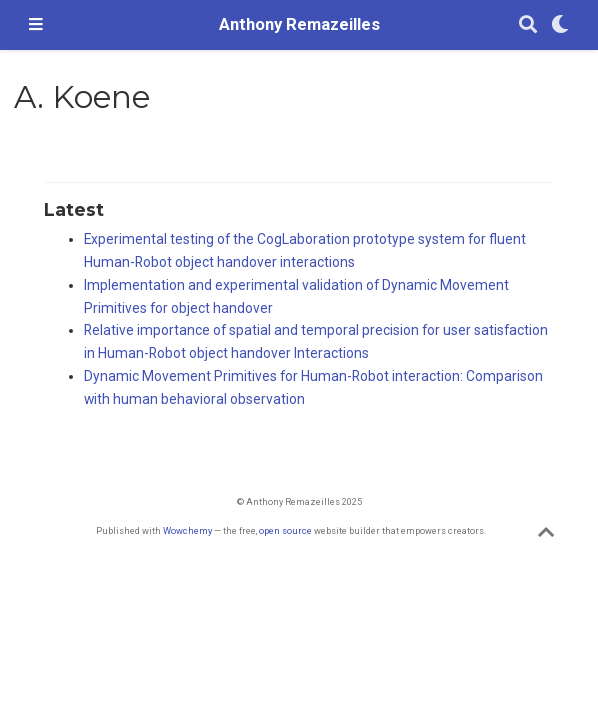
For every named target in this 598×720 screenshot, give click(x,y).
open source (285, 530)
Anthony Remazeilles (299, 24)
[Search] (528, 25)
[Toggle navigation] (36, 25)
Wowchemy (187, 530)
